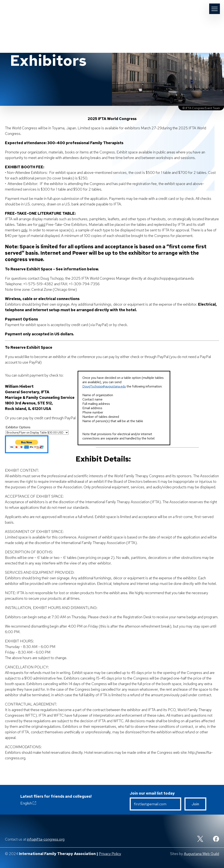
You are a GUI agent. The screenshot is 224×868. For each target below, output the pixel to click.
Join (195, 804)
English (29, 803)
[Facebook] (216, 839)
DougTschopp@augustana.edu (104, 386)
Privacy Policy (110, 854)
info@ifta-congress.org (46, 839)
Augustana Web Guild (201, 854)
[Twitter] (200, 839)
